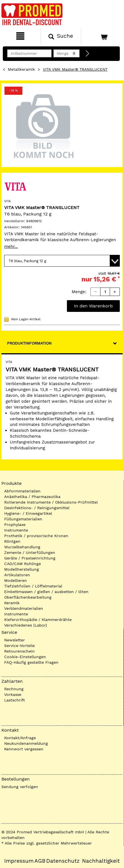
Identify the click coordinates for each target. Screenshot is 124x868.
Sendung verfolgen (20, 787)
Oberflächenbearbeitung (28, 597)
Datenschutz (63, 861)
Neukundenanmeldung (26, 743)
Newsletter (15, 640)
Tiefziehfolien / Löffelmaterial (33, 586)
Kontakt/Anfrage (20, 738)
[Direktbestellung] (88, 54)
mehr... (11, 246)
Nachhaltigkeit (101, 861)
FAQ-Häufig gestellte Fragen (31, 662)
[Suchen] (61, 36)
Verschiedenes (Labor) (26, 625)
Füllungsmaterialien (23, 519)
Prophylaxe (15, 525)
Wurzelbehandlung (22, 547)
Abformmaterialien (22, 491)
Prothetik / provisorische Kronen (36, 536)
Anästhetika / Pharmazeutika (32, 497)
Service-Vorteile (19, 646)
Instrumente (16, 530)
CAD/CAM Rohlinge (23, 564)
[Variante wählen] (62, 261)
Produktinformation (29, 343)
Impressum (19, 861)
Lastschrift (15, 700)
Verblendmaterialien (24, 608)
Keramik (12, 603)
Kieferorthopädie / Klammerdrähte (38, 620)
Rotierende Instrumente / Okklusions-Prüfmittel (51, 502)
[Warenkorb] (102, 36)
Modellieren (16, 580)
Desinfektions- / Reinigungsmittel (37, 508)
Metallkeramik (21, 69)
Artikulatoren (17, 575)
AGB (40, 861)
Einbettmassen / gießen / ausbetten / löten (46, 592)
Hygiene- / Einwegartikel (28, 513)
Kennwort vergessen (24, 749)
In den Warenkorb (93, 306)
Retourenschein (19, 651)
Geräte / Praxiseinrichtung (30, 558)
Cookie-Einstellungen (25, 657)
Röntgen (12, 541)
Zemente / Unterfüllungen (30, 552)
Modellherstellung (22, 569)
